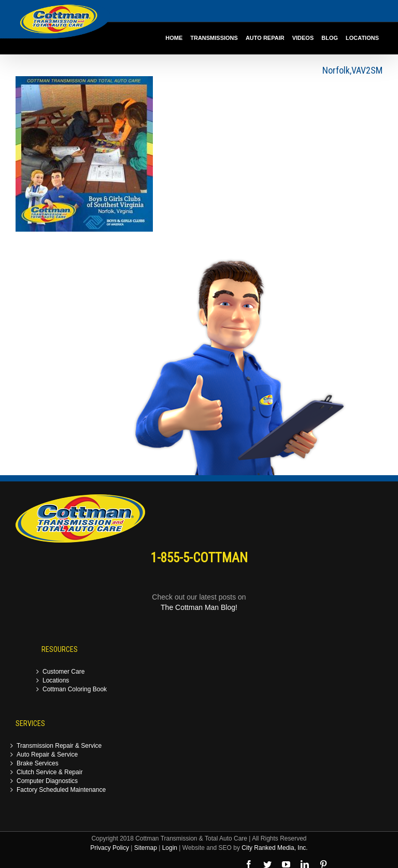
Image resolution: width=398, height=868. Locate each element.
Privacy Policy (110, 848)
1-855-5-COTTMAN (199, 558)
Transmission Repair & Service (59, 746)
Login (170, 848)
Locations (56, 681)
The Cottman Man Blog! (199, 607)
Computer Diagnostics (47, 781)
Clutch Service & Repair (49, 772)
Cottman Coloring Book (75, 689)
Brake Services (38, 764)
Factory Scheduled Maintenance (61, 790)
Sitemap (146, 848)
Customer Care (63, 672)
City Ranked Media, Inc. (274, 848)
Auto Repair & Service (47, 755)
